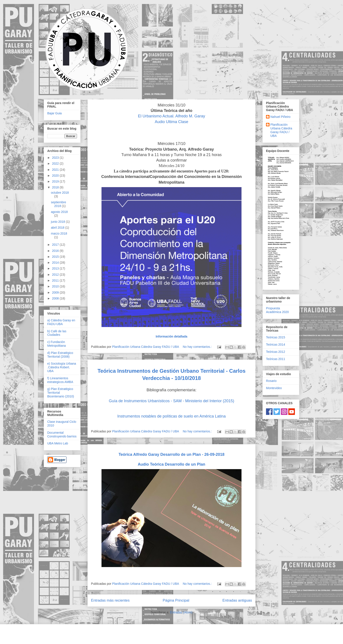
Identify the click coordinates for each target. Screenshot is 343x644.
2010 (56, 286)
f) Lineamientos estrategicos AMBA (60, 380)
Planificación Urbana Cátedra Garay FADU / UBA (281, 130)
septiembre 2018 (59, 204)
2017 (56, 245)
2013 (56, 268)
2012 (56, 275)
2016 (56, 251)
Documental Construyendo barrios (62, 434)
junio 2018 (59, 222)
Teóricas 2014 (276, 345)
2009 (56, 292)
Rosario (271, 381)
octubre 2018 (60, 193)
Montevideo (274, 388)
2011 (56, 280)
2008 (56, 298)
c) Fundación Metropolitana (57, 344)
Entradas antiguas (237, 600)
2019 (56, 181)
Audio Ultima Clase (171, 122)
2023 (56, 158)
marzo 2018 (59, 233)
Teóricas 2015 (276, 337)
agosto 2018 (59, 212)
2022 (56, 164)
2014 (56, 263)
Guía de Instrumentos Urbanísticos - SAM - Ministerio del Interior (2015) (171, 401)
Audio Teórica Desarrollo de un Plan (172, 464)
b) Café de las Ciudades (57, 333)
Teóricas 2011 (276, 359)
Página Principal (176, 600)
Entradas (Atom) (181, 612)
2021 (56, 170)
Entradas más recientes (110, 600)
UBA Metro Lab (58, 443)
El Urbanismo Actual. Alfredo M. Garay (171, 116)
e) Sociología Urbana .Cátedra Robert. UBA (62, 367)
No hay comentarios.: (198, 347)
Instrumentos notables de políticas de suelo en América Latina (171, 416)
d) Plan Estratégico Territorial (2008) (60, 355)
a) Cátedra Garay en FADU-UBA (61, 322)
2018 (56, 187)
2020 (56, 176)
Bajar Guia (54, 113)
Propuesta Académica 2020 (277, 310)
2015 (56, 257)
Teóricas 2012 (276, 352)
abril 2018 (58, 228)
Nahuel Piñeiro (280, 117)
